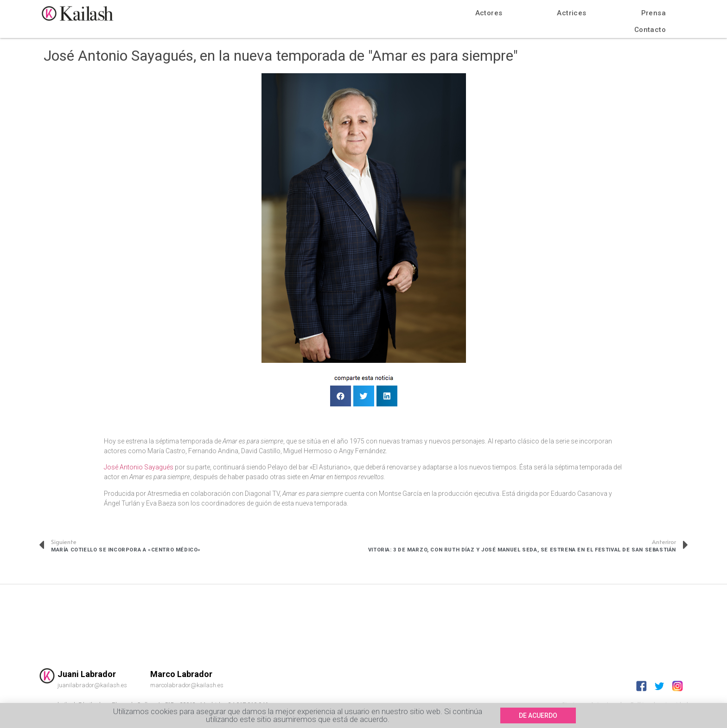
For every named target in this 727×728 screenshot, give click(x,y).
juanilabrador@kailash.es (92, 685)
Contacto (650, 30)
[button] (538, 716)
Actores (489, 13)
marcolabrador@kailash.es (187, 685)
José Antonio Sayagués (139, 467)
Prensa (654, 13)
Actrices (571, 13)
